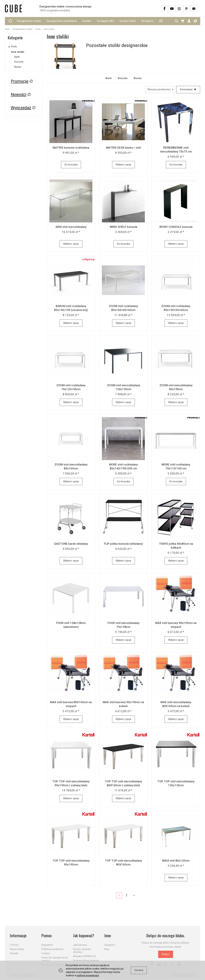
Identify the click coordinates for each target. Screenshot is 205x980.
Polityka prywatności (52, 949)
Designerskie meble (29, 21)
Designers (147, 21)
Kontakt (14, 953)
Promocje (20, 81)
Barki (109, 78)
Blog (107, 949)
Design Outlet (128, 21)
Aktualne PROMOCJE (84, 956)
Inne (108, 936)
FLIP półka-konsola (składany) (123, 544)
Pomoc (47, 936)
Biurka (138, 78)
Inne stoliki (18, 52)
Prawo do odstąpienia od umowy (55, 959)
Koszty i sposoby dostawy (82, 951)
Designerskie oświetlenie (62, 21)
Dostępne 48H (105, 21)
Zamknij (139, 970)
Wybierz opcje (123, 165)
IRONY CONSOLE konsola (176, 227)
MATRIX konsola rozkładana (71, 148)
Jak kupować (80, 945)
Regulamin (47, 945)
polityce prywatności (88, 975)
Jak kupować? (84, 936)
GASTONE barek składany (71, 544)
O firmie (14, 945)
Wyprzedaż (21, 108)
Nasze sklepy (17, 949)
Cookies (46, 953)
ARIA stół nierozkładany (71, 227)
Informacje (18, 936)
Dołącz (166, 954)
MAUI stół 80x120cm (176, 861)
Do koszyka (71, 165)
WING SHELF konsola (123, 227)
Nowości (19, 94)
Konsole (123, 78)
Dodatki (87, 21)
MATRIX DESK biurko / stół (123, 148)
